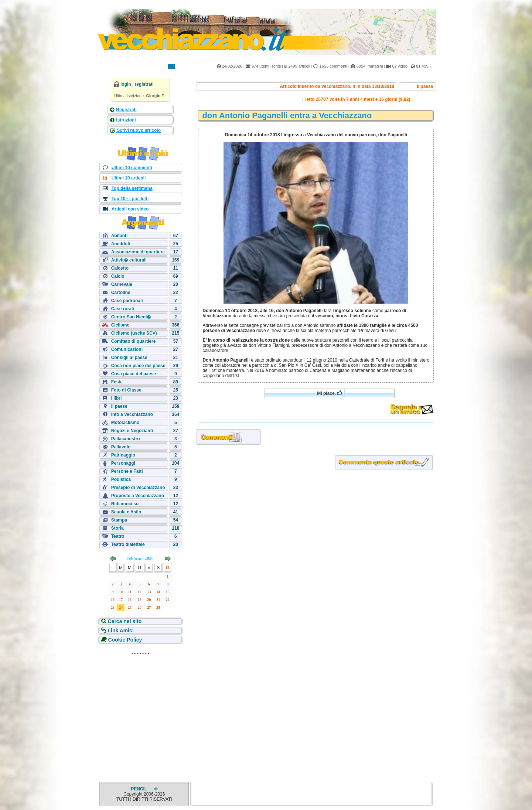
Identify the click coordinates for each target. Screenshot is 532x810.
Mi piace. (329, 393)
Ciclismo (120, 325)
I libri (117, 398)
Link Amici (120, 630)
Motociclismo (125, 423)
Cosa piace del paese (134, 374)
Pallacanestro (126, 439)
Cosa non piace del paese (138, 366)
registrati (144, 84)
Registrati (126, 110)
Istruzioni (126, 120)
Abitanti (120, 236)
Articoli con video (130, 209)
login (126, 84)
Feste (117, 382)
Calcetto (120, 268)
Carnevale (122, 284)
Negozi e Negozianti (132, 431)
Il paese (119, 406)
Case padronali (127, 301)
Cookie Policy (125, 640)
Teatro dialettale (128, 544)
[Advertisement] (140, 705)
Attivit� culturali (129, 260)
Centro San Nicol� (131, 317)
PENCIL (139, 789)
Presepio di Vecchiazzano (138, 488)
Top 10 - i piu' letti (130, 199)
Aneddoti (121, 244)
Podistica (121, 479)
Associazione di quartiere (138, 252)
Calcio (118, 276)
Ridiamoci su (125, 504)
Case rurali (123, 309)
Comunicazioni (127, 349)
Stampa (119, 520)
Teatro (118, 536)
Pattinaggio (123, 455)
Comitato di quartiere (134, 341)
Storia (117, 528)
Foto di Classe (126, 390)
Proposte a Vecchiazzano (138, 496)
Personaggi (123, 463)
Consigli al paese (129, 358)
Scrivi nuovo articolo (138, 130)
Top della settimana (132, 188)
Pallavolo (121, 447)
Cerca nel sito (124, 621)
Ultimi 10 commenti (132, 168)
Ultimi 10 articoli (129, 178)
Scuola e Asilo (126, 512)
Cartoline (121, 293)
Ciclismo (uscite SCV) (134, 333)
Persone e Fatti (127, 471)
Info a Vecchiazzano (132, 414)
